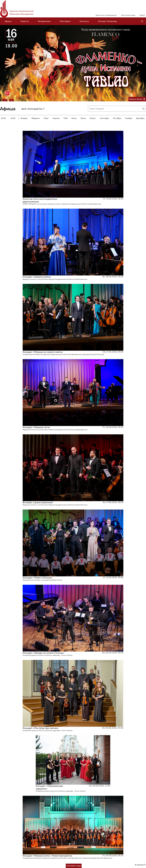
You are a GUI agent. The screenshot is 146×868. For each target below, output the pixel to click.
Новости (25, 21)
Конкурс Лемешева (108, 21)
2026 (13, 118)
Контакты (84, 21)
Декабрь (140, 118)
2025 (3, 118)
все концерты (33, 109)
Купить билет (137, 99)
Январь (24, 118)
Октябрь (117, 118)
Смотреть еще (74, 866)
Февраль (36, 118)
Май (66, 118)
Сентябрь (104, 118)
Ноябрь (129, 118)
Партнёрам (65, 21)
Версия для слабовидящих (106, 15)
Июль (83, 118)
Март (46, 118)
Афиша (8, 21)
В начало (141, 865)
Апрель (56, 118)
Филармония (44, 21)
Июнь (74, 118)
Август (93, 118)
